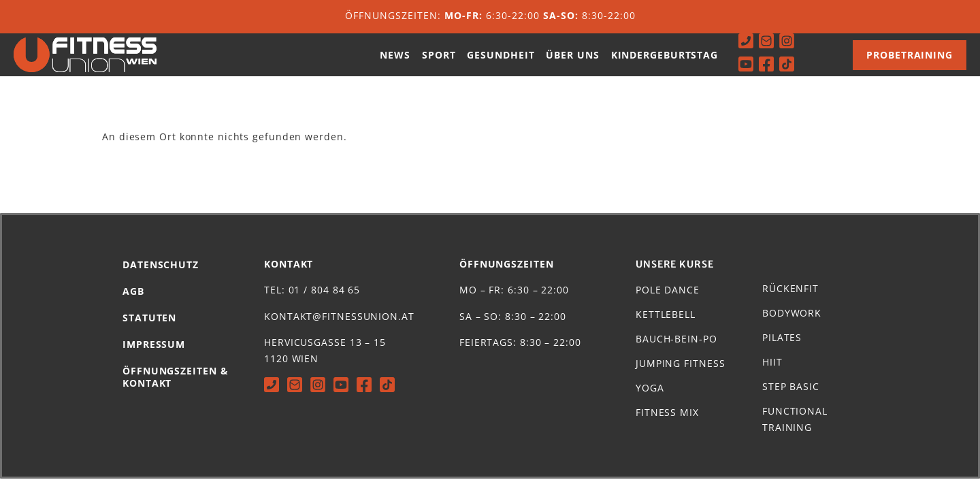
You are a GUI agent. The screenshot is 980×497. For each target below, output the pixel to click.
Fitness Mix (667, 431)
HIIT (772, 380)
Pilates (782, 356)
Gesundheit (501, 64)
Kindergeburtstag (665, 64)
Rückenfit (790, 307)
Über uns (572, 64)
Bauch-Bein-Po (676, 357)
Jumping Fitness (681, 382)
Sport (439, 64)
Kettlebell (666, 333)
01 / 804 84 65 (325, 308)
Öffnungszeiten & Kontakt (175, 395)
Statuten (149, 336)
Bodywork (792, 331)
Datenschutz (161, 283)
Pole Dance (668, 308)
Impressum (154, 363)
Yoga (650, 406)
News (395, 64)
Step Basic (791, 405)
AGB (133, 309)
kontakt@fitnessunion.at (339, 335)
